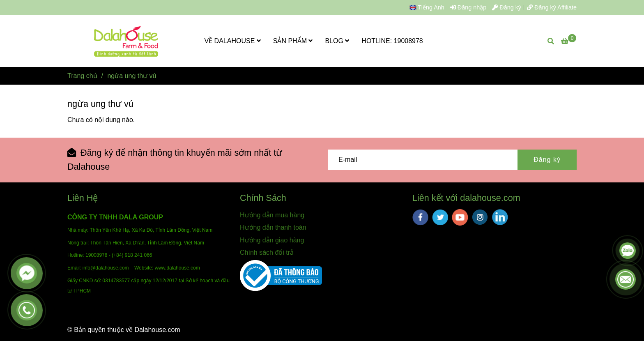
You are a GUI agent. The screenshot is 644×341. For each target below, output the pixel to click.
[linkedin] (500, 217)
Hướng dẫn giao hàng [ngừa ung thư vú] (272, 240)
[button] (429, 7)
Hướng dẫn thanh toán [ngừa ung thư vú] (273, 227)
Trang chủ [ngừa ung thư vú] (82, 76)
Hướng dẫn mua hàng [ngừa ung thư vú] (272, 215)
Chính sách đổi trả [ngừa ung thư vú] (267, 252)
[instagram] (480, 217)
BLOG (337, 41)
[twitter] (440, 217)
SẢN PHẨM (293, 41)
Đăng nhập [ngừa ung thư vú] (468, 7)
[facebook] (420, 217)
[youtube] (460, 217)
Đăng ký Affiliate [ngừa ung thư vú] (552, 7)
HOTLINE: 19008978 (392, 41)
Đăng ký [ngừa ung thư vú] (507, 7)
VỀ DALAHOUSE (233, 41)
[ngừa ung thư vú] (126, 41)
